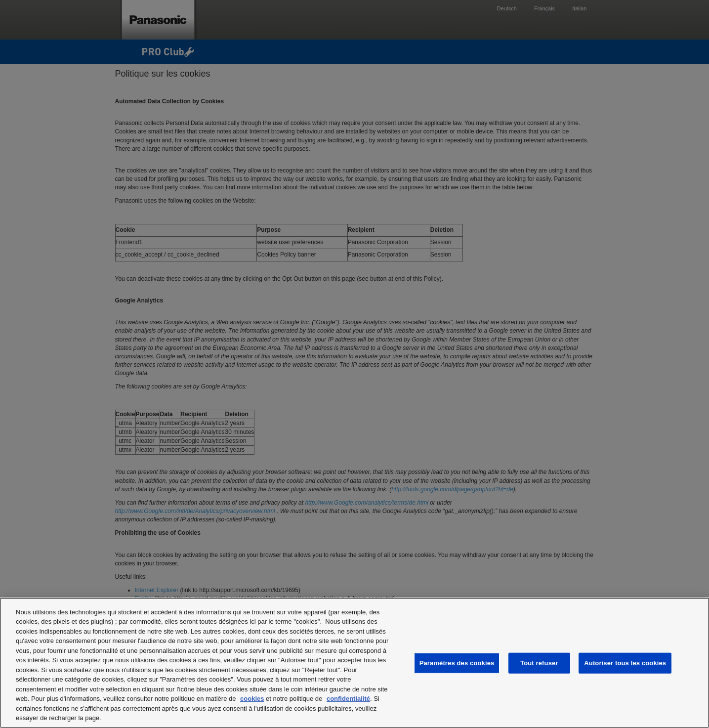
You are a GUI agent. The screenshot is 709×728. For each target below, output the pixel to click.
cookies (252, 699)
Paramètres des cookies (457, 663)
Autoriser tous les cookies (625, 663)
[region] (354, 663)
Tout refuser (539, 663)
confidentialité (348, 699)
